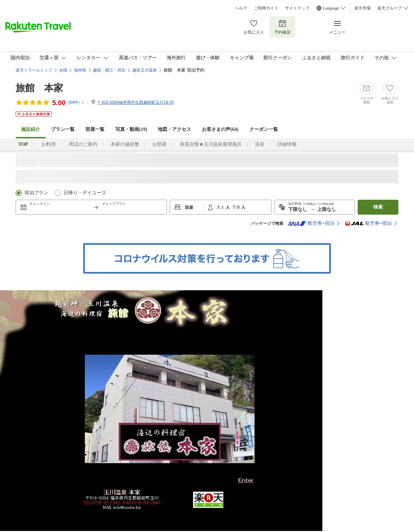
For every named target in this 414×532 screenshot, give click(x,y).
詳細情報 (287, 144)
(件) (77, 102)
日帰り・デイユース (85, 193)
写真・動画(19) (131, 129)
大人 (221, 207)
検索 (378, 207)
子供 (237, 207)
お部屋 (159, 144)
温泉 (260, 144)
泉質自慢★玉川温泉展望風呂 (211, 144)
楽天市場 (362, 8)
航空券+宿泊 (311, 223)
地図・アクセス (174, 129)
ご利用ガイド (266, 8)
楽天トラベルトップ (34, 70)
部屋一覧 (95, 129)
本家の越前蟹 (125, 144)
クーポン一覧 (264, 129)
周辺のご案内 (83, 144)
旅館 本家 (39, 88)
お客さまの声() (220, 129)
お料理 (49, 144)
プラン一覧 (63, 129)
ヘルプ (241, 8)
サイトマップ (297, 8)
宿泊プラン (36, 193)
